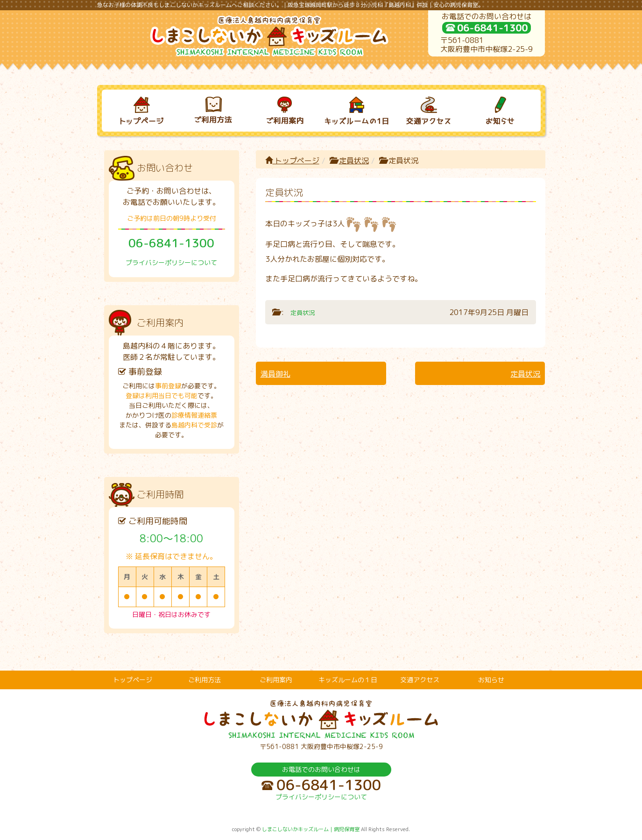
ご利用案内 (276, 680)
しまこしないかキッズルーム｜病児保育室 (311, 829)
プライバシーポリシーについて (171, 262)
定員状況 (354, 161)
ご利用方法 (205, 680)
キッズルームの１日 (348, 680)
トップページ (292, 161)
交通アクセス (420, 680)
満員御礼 (275, 374)
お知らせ (491, 680)
